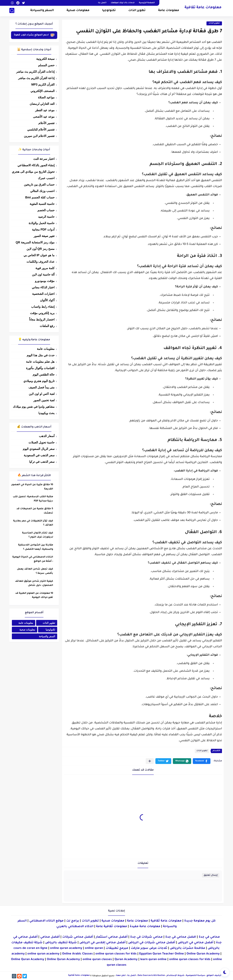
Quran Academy (126, 960)
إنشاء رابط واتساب (43, 307)
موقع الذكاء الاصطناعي (46, 921)
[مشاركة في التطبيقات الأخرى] (150, 761)
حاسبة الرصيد (46, 217)
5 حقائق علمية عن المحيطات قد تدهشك (35, 511)
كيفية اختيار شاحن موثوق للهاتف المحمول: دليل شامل (34, 584)
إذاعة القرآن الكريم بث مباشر (36, 78)
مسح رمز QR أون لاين (41, 249)
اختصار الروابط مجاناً (42, 320)
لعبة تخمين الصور (44, 400)
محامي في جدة (209, 937)
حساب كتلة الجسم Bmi (40, 197)
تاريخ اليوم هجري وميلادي (39, 381)
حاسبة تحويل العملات (42, 442)
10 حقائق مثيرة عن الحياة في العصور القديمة (32, 487)
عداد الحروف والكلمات (41, 262)
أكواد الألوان (47, 300)
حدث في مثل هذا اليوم (41, 355)
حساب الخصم (46, 210)
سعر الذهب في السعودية (39, 455)
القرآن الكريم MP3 (43, 85)
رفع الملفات (47, 326)
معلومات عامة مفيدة (145, 927)
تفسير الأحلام (46, 123)
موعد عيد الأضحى (44, 117)
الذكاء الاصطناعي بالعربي (75, 927)
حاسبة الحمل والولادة (42, 223)
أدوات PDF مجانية (43, 230)
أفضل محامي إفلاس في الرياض (102, 943)
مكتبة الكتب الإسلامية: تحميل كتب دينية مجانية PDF (33, 499)
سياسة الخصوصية (195, 976)
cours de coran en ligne (30, 948)
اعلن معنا (121, 976)
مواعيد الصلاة (46, 97)
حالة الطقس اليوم (44, 375)
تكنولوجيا (109, 11)
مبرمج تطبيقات (117, 948)
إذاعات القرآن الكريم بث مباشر (35, 72)
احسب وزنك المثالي (42, 191)
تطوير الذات (137, 11)
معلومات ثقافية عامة (112, 927)
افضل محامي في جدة (181, 937)
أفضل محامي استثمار (112, 937)
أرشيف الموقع (214, 976)
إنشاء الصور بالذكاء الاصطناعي (36, 165)
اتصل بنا (102, 3)
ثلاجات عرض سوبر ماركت (149, 948)
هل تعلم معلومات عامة (40, 362)
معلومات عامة (169, 11)
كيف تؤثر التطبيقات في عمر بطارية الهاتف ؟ (33, 523)
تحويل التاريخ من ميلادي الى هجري (33, 172)
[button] (202, 761)
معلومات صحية (78, 11)
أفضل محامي (50, 937)
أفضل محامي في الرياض (196, 943)
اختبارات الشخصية (43, 294)
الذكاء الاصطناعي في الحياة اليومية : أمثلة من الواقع (33, 559)
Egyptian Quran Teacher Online (162, 954)
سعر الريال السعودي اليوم (39, 449)
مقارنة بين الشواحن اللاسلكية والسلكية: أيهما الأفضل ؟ (36, 547)
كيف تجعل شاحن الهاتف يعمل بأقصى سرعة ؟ (35, 571)
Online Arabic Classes (77, 954)
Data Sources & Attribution (151, 976)
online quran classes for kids (116, 954)
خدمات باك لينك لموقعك (123, 3)
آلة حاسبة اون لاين (43, 275)
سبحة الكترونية (45, 59)
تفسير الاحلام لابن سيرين (39, 136)
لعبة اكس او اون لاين (42, 394)
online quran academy (66, 948)
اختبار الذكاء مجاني (43, 287)
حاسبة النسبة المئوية (42, 204)
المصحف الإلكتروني (43, 91)
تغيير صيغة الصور (44, 236)
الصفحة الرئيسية (147, 3)
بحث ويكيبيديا (46, 413)
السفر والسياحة (42, 11)
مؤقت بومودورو (45, 281)
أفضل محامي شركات (78, 937)
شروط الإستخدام (175, 976)
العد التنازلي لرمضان (42, 104)
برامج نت (73, 921)
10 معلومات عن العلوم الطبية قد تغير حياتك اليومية (34, 596)
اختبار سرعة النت (44, 159)
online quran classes (97, 960)
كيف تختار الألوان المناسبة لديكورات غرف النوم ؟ (38, 535)
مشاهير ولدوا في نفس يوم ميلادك (34, 407)
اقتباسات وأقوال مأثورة (40, 368)
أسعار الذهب (47, 436)
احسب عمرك (46, 178)
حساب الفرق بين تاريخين (39, 185)
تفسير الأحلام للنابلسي (41, 130)
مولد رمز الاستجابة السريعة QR (35, 242)
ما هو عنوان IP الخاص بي (39, 255)
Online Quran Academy (203, 954)
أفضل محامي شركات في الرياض (152, 943)
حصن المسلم (46, 65)
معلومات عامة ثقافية (203, 8)
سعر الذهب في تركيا (42, 462)
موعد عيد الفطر (45, 110)
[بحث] (12, 11)
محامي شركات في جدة (146, 937)
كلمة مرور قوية (45, 268)
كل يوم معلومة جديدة (200, 921)
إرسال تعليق (211, 875)
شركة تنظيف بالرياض (61, 943)
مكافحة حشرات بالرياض (188, 948)
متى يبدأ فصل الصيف (42, 387)
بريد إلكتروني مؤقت (42, 313)
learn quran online (153, 960)
